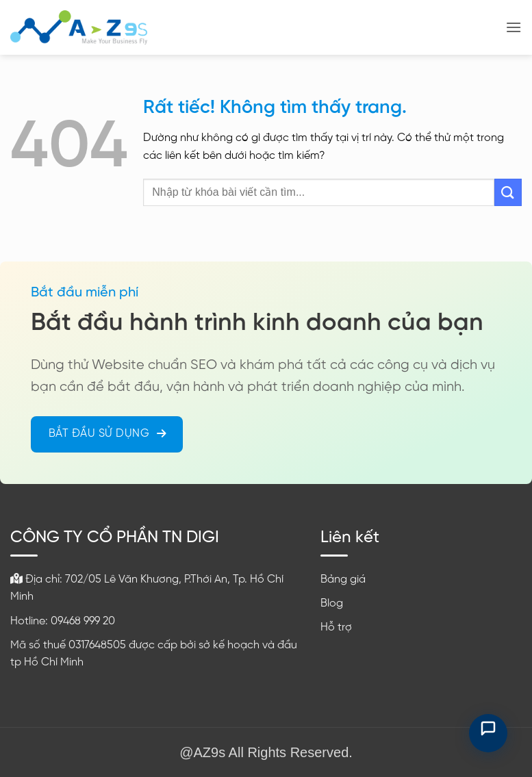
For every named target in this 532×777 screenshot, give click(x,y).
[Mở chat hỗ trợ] (488, 733)
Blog (332, 603)
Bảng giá (343, 579)
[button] (514, 27)
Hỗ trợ (336, 627)
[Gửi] (508, 192)
